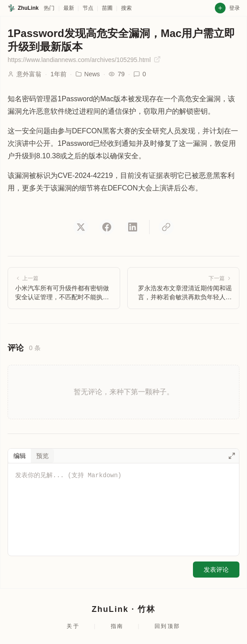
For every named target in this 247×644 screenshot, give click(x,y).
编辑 (20, 456)
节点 (88, 8)
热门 (49, 8)
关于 (73, 626)
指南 (117, 626)
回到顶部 (167, 626)
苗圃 (107, 8)
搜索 (126, 8)
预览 (42, 456)
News (88, 74)
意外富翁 (29, 74)
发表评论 (216, 570)
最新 (69, 8)
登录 (234, 8)
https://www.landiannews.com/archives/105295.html (84, 60)
